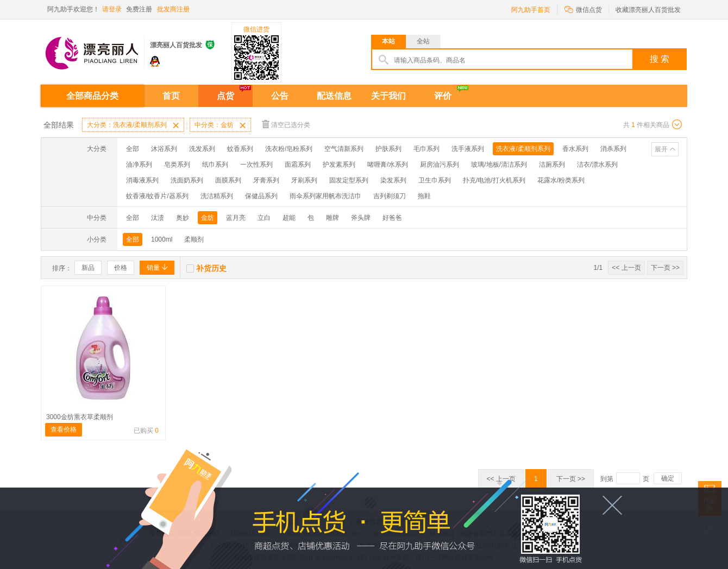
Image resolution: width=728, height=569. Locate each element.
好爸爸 (392, 218)
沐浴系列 (164, 149)
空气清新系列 (344, 149)
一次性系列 (256, 165)
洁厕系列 (552, 165)
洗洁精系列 (217, 196)
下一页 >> (665, 268)
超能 (289, 218)
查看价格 (64, 429)
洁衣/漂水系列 (597, 165)
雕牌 (332, 218)
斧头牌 (361, 218)
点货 (225, 96)
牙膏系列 (266, 180)
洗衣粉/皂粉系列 (289, 149)
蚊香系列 (240, 149)
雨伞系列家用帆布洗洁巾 (325, 196)
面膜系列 (228, 180)
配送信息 (334, 96)
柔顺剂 (194, 239)
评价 (443, 96)
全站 (423, 41)
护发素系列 (339, 165)
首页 (171, 96)
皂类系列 (177, 165)
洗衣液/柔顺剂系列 (523, 149)
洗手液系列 (468, 149)
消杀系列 (613, 149)
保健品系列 (261, 196)
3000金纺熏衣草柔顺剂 (80, 417)
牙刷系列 (304, 180)
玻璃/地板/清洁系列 (499, 165)
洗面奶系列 (187, 180)
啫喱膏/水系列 (388, 165)
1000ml (162, 239)
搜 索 (660, 59)
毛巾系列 (426, 149)
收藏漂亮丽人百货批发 (648, 10)
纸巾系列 (215, 165)
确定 (668, 478)
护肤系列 (388, 149)
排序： (62, 268)
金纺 (208, 218)
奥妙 (183, 218)
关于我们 (388, 96)
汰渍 (158, 218)
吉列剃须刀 (390, 196)
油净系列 (139, 165)
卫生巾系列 (435, 180)
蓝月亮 (236, 218)
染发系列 (393, 180)
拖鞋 (424, 196)
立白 (264, 218)
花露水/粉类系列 (561, 180)
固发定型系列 (349, 180)
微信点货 (583, 9)
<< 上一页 (626, 268)
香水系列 (575, 149)
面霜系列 (298, 165)
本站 (388, 41)
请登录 (112, 9)
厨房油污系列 (440, 165)
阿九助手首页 (531, 10)
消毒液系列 (142, 180)
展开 (661, 149)
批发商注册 (173, 9)
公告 (280, 96)
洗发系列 (202, 149)
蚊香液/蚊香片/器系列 (157, 196)
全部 (133, 149)
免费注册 (139, 9)
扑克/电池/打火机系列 (494, 180)
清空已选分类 (286, 124)
